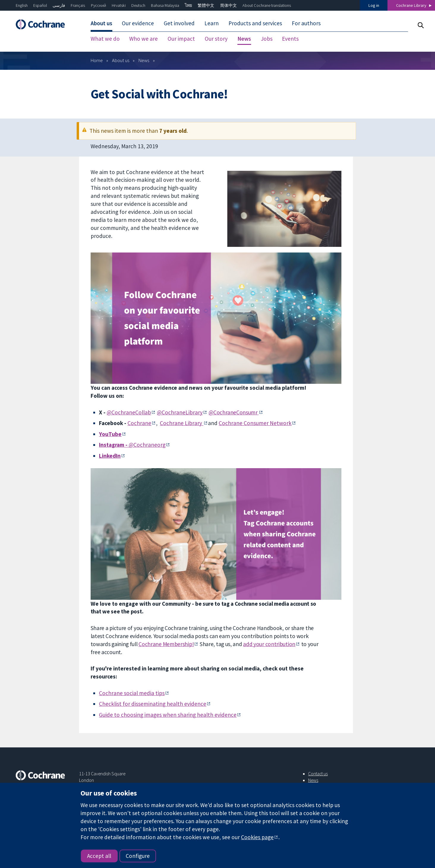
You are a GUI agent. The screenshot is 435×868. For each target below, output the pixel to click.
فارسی (59, 5)
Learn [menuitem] (212, 23)
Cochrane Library (411, 5)
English (22, 5)
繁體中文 (206, 5)
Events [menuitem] (290, 39)
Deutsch (138, 5)
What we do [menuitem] (105, 39)
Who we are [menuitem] (144, 39)
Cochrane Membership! (166, 644)
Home (97, 60)
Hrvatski (119, 5)
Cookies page (257, 837)
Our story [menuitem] (216, 39)
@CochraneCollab (129, 412)
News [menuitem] (244, 39)
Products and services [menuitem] (255, 23)
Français (78, 5)
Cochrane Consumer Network (255, 423)
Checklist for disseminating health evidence (153, 704)
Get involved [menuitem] (179, 23)
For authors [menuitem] (306, 23)
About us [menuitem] (101, 23)
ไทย (188, 5)
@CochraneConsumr (234, 412)
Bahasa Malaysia (165, 5)
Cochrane (139, 423)
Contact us (318, 774)
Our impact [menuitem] (181, 39)
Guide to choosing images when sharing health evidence (168, 715)
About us (121, 60)
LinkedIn (110, 456)
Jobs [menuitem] (267, 39)
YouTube (110, 434)
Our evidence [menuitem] (138, 23)
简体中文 (228, 5)
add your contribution (269, 644)
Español (40, 5)
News (144, 60)
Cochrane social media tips (132, 693)
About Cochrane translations (267, 5)
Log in (374, 5)
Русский (98, 5)
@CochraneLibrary (180, 412)
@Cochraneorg (132, 445)
